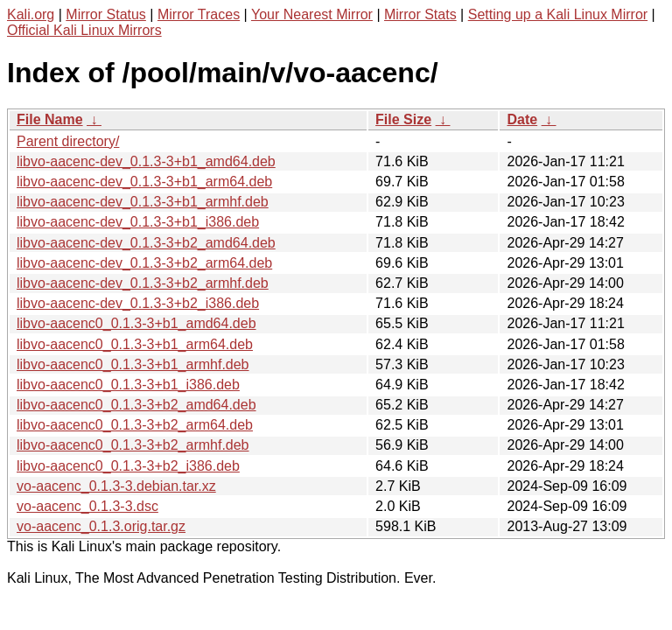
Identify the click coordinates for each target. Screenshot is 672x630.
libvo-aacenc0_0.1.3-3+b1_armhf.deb (133, 364)
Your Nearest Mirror (312, 14)
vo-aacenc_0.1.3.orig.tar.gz (101, 526)
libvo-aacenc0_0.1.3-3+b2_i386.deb (128, 466)
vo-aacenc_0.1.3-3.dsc (87, 506)
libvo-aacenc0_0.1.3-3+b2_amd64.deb (136, 405)
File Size (403, 119)
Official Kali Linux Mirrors (84, 30)
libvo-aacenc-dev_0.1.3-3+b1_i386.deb (138, 222)
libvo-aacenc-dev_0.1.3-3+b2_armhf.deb (143, 283)
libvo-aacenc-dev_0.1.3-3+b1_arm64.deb (144, 182)
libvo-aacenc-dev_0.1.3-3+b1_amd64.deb (146, 161)
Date (522, 119)
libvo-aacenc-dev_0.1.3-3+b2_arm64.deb (144, 263)
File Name (50, 119)
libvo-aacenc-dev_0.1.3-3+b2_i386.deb (138, 303)
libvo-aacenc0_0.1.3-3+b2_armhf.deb (133, 445)
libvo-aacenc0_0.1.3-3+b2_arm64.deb (135, 425)
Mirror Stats (420, 14)
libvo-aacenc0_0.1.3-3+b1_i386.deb (128, 385)
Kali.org (31, 14)
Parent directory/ (68, 141)
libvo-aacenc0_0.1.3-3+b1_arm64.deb (135, 344)
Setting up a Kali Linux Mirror (558, 14)
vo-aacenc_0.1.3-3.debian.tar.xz (116, 486)
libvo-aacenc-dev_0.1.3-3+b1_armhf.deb (143, 202)
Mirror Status (106, 14)
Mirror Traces (199, 14)
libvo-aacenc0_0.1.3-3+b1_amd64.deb (136, 323)
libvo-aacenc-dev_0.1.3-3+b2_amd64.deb (146, 243)
